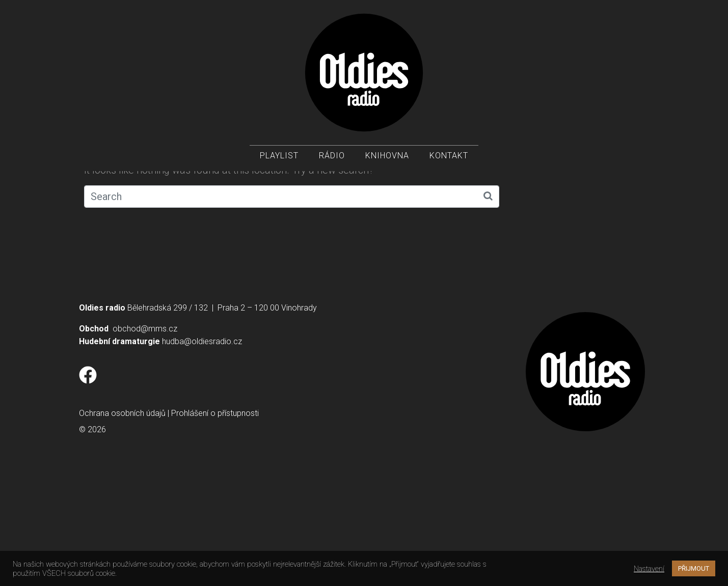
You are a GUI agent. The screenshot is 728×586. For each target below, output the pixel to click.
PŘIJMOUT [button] (694, 568)
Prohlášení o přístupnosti (215, 527)
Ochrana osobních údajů (122, 527)
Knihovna (387, 158)
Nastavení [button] (649, 569)
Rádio (332, 158)
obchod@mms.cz (145, 442)
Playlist (279, 158)
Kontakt (449, 158)
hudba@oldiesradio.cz (202, 455)
